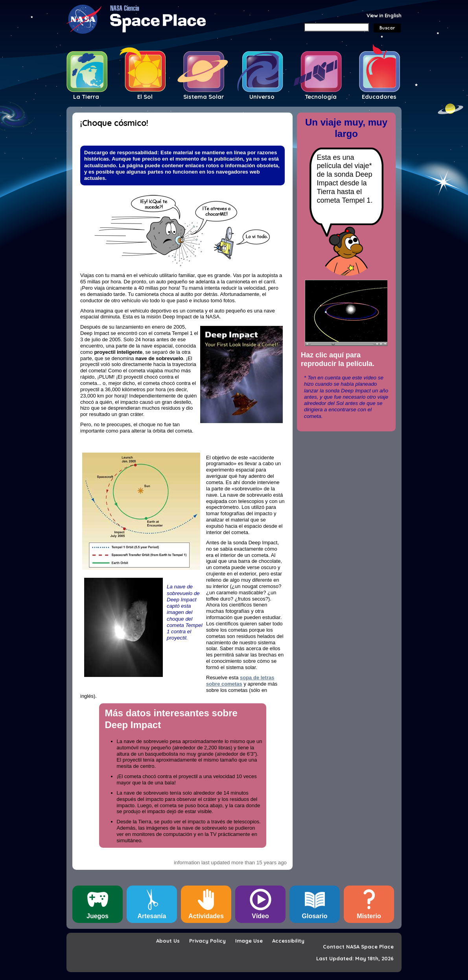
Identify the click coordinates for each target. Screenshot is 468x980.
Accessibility (288, 941)
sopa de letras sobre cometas (240, 681)
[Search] (336, 27)
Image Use (249, 941)
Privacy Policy (207, 941)
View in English (384, 15)
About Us (168, 941)
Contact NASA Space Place (358, 947)
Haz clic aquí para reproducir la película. (338, 359)
